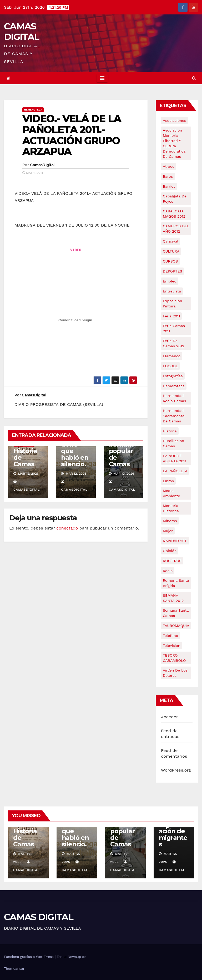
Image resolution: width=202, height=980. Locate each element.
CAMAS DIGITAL (21, 32)
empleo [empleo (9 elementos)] (170, 281)
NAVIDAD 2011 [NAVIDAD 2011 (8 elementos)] (175, 541)
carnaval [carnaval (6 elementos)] (171, 241)
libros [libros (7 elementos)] (168, 481)
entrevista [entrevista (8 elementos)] (172, 291)
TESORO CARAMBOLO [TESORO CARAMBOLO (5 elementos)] (174, 658)
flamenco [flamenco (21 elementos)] (172, 356)
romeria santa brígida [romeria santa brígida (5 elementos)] (176, 583)
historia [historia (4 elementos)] (170, 431)
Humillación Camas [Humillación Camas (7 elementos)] (173, 443)
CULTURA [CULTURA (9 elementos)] (171, 251)
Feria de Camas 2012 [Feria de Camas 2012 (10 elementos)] (173, 343)
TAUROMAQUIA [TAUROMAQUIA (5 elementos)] (176, 626)
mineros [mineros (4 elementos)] (170, 521)
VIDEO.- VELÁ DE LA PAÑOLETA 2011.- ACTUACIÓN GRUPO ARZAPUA (72, 135)
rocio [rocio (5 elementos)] (168, 571)
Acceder (170, 717)
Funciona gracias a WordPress (29, 957)
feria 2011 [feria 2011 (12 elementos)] (171, 316)
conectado (67, 528)
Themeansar (14, 969)
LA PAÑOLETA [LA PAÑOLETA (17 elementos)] (175, 471)
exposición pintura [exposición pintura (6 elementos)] (172, 303)
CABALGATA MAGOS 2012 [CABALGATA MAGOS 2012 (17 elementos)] (174, 214)
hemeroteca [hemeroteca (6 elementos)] (174, 386)
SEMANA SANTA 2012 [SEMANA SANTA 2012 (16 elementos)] (173, 598)
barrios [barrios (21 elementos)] (169, 186)
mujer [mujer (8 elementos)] (168, 531)
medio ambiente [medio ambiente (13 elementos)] (171, 493)
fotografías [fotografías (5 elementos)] (173, 376)
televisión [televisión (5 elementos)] (171, 646)
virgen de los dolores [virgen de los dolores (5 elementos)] (175, 673)
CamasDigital (42, 165)
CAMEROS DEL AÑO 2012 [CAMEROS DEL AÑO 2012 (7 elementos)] (176, 229)
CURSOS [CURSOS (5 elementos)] (170, 261)
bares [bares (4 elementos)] (168, 176)
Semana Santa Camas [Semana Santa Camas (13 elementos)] (176, 613)
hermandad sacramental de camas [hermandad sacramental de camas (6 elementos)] (174, 416)
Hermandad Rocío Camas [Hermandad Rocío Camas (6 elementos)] (174, 398)
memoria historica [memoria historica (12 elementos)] (171, 508)
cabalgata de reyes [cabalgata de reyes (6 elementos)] (175, 199)
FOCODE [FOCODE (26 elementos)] (170, 366)
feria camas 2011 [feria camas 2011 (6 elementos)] (174, 328)
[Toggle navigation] (102, 78)
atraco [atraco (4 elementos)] (169, 166)
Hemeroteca (33, 110)
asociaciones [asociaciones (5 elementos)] (175, 120)
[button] (194, 78)
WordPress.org (176, 770)
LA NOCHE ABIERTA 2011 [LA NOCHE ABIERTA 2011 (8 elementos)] (175, 458)
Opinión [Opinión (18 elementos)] (170, 551)
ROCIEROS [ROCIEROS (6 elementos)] (172, 561)
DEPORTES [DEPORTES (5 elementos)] (172, 271)
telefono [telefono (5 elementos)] (170, 636)
